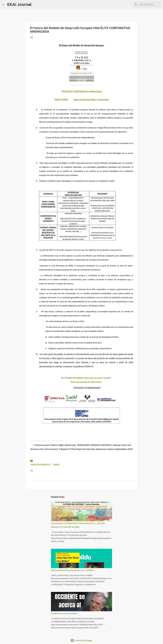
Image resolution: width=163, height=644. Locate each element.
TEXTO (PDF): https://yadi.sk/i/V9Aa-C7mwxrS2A (81, 100)
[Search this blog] (148, 4)
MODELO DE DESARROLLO (41, 465)
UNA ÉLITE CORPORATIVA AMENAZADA (82, 92)
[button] (31, 38)
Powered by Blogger (81, 640)
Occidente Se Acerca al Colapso (64, 613)
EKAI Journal (19, 4)
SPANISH (56, 465)
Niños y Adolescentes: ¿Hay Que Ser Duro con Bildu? (72, 570)
